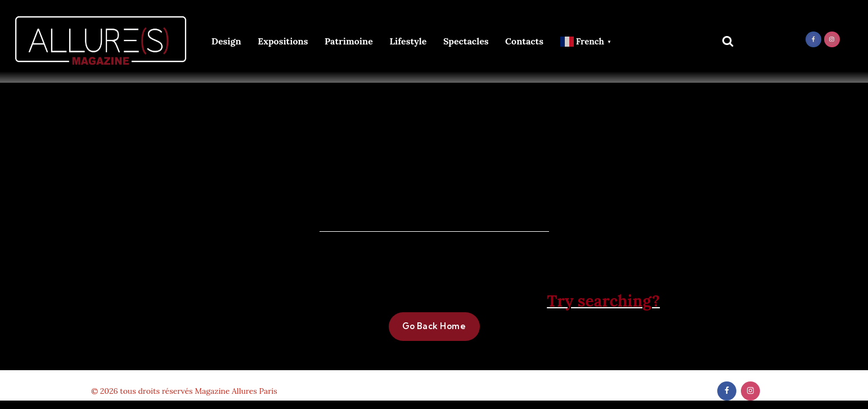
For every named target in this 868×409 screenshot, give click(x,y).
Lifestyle (408, 41)
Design (226, 41)
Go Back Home (434, 326)
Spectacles (466, 41)
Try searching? (603, 301)
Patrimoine (349, 41)
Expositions (283, 41)
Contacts (524, 41)
